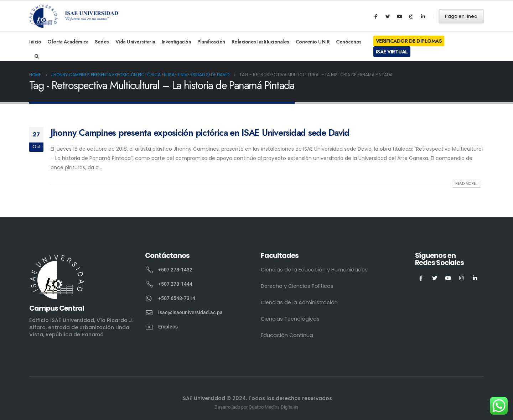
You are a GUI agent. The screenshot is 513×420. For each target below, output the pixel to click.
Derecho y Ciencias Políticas (297, 286)
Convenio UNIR (313, 42)
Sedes (102, 42)
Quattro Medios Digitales (274, 407)
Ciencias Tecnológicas (290, 319)
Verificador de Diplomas (409, 41)
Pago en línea (461, 16)
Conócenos (349, 42)
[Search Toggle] (37, 57)
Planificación (211, 42)
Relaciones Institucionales (260, 42)
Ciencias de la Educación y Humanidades (314, 270)
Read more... (467, 184)
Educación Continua (287, 335)
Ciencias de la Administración (299, 302)
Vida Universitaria (135, 42)
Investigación (177, 42)
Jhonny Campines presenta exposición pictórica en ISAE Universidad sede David (200, 133)
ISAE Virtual (392, 52)
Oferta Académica (68, 42)
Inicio (35, 42)
